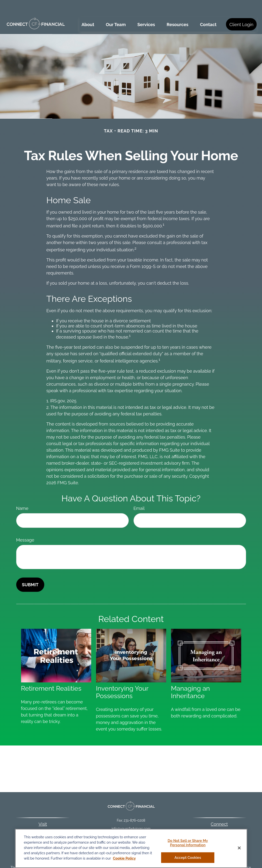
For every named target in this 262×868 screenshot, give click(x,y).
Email (139, 494)
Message (25, 525)
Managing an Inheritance (191, 678)
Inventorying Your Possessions (122, 678)
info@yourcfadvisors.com (131, 814)
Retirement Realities (51, 674)
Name (22, 494)
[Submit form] (30, 570)
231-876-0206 (225, 817)
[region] (131, 848)
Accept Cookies (188, 857)
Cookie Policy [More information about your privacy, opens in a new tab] (124, 858)
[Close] (239, 848)
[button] (88, 10)
